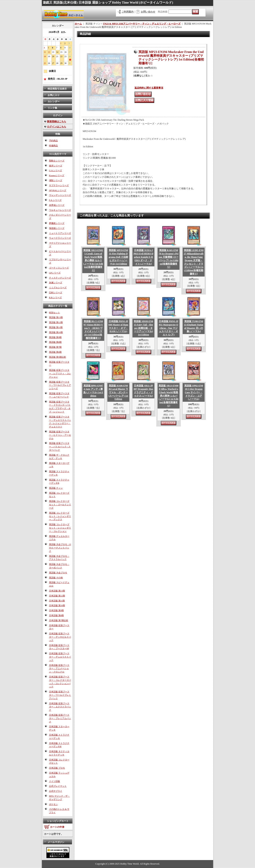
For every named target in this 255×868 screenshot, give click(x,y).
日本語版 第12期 (57, 596)
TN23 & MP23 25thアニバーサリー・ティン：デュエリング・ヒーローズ (142, 24)
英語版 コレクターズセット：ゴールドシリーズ (60, 504)
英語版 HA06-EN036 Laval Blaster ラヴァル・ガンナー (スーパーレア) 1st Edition (118, 392)
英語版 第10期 (56, 332)
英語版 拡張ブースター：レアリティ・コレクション (60, 373)
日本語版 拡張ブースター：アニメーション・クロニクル (59, 669)
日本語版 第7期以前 (59, 620)
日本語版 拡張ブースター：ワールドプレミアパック (60, 695)
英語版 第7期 (55, 347)
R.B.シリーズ (55, 297)
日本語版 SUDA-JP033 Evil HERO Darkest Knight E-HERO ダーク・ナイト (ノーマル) (143, 257)
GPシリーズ (55, 273)
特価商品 (53, 146)
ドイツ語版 (54, 781)
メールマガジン (56, 842)
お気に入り (54, 95)
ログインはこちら (57, 127)
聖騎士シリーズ (57, 161)
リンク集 (52, 108)
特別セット (54, 313)
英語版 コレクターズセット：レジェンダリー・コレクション (60, 528)
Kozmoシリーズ (57, 175)
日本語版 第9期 (56, 610)
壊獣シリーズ (56, 180)
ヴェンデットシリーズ (60, 195)
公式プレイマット (58, 786)
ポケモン (53, 804)
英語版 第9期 (55, 337)
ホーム (78, 24)
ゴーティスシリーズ (59, 268)
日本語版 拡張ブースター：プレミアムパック (60, 718)
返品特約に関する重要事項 (149, 88)
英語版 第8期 (55, 342)
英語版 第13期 (56, 317)
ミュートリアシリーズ (60, 233)
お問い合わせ (148, 12)
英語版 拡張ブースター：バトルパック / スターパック (60, 447)
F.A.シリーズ (55, 200)
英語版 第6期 (55, 352)
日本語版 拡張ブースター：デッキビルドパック (60, 637)
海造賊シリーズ (57, 228)
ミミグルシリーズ (58, 287)
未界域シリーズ (57, 205)
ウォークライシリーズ (60, 238)
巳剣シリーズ (56, 292)
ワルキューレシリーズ (60, 210)
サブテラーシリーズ (59, 185)
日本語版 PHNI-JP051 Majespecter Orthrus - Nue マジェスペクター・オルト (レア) (169, 328)
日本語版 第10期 (57, 605)
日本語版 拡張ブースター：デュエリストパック (60, 657)
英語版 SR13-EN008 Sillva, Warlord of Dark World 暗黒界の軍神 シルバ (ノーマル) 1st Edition (168, 396)
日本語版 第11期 (57, 601)
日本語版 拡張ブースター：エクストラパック (60, 707)
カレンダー (54, 102)
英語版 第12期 (56, 322)
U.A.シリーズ (55, 170)
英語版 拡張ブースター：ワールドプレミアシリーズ (60, 385)
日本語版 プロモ (57, 768)
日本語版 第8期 (56, 615)
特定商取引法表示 (57, 89)
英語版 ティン (56, 488)
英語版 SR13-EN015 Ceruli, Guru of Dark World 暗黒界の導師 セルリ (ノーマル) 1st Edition (93, 260)
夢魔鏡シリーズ (57, 223)
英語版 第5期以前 (57, 357)
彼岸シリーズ (56, 166)
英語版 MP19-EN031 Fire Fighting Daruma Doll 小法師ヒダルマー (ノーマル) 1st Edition (118, 257)
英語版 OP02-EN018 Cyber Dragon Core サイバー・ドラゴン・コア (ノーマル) (194, 392)
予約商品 (53, 141)
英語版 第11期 (56, 327)
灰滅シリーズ (56, 282)
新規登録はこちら (57, 121)
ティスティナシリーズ (60, 278)
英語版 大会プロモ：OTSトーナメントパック (60, 548)
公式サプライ (56, 791)
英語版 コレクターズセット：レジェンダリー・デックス (60, 516)
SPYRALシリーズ (58, 190)
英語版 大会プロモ (58, 573)
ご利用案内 (127, 12)
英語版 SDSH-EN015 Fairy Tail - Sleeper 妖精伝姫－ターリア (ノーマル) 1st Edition (143, 328)
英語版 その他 (56, 578)
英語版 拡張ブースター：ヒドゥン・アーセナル (60, 435)
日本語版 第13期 (57, 591)
